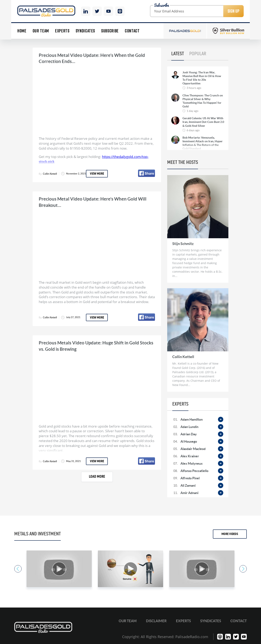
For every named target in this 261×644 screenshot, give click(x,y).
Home (22, 31)
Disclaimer (156, 621)
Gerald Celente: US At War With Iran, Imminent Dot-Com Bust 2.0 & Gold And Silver (203, 122)
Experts (62, 31)
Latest (178, 54)
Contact (132, 31)
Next (243, 569)
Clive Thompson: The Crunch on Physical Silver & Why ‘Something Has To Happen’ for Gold (203, 101)
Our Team (41, 31)
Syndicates (85, 31)
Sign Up (233, 11)
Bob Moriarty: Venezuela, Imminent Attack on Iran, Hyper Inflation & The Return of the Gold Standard (203, 143)
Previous (18, 569)
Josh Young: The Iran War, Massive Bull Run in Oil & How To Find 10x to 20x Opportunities (202, 78)
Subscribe (110, 31)
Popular (198, 54)
